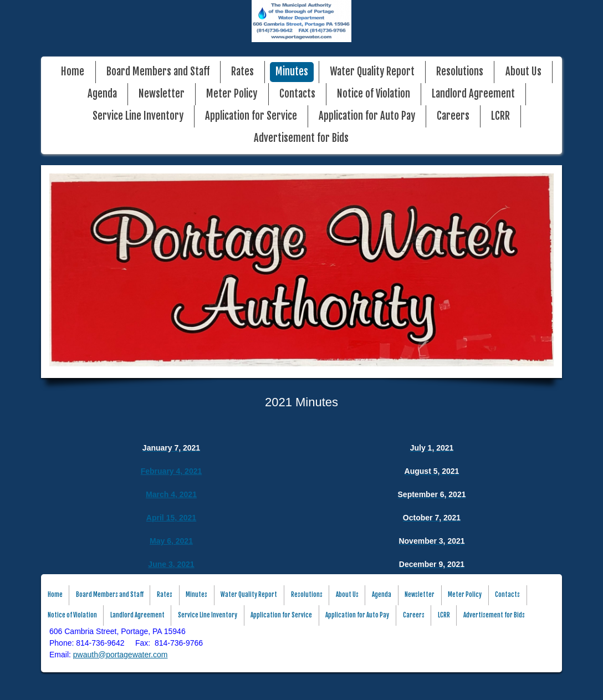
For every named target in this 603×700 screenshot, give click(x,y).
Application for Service (251, 116)
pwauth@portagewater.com (121, 655)
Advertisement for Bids (301, 138)
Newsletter (162, 94)
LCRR (500, 116)
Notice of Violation (374, 94)
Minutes (292, 72)
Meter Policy (232, 94)
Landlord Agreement (473, 94)
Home (73, 72)
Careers (453, 116)
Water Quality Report (372, 72)
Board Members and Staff (158, 72)
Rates (242, 72)
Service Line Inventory (138, 116)
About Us (523, 72)
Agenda (102, 94)
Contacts (297, 94)
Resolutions (460, 72)
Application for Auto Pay (367, 116)
